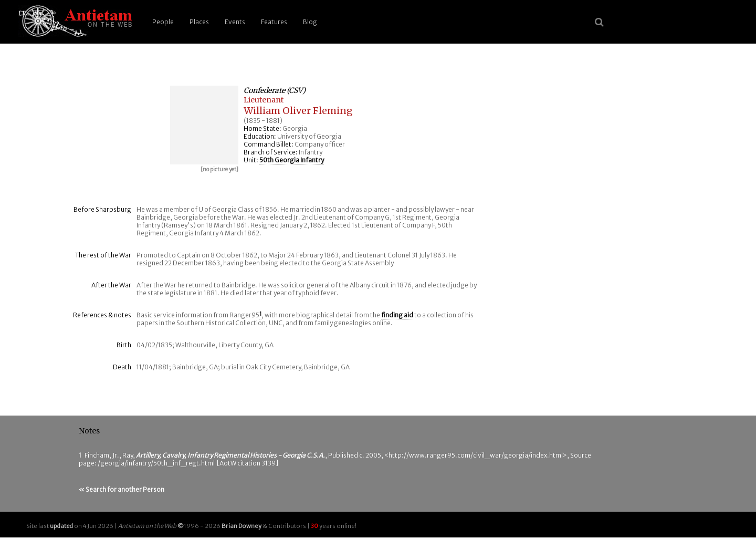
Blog (310, 22)
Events (235, 22)
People (163, 22)
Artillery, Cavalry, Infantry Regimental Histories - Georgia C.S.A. (230, 455)
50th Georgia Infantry (292, 160)
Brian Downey (241, 526)
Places (199, 22)
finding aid (397, 315)
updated (61, 526)
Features (274, 22)
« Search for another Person (122, 489)
